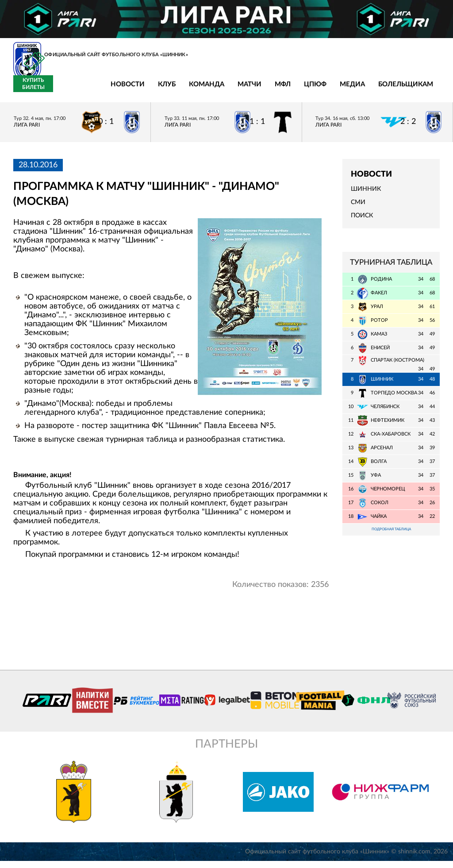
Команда (142, 90)
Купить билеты (420, 89)
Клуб (102, 90)
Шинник (366, 194)
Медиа (288, 90)
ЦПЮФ (251, 90)
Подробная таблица (391, 535)
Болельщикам (341, 90)
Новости (63, 90)
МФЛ (218, 90)
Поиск (362, 221)
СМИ (358, 208)
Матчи (185, 90)
